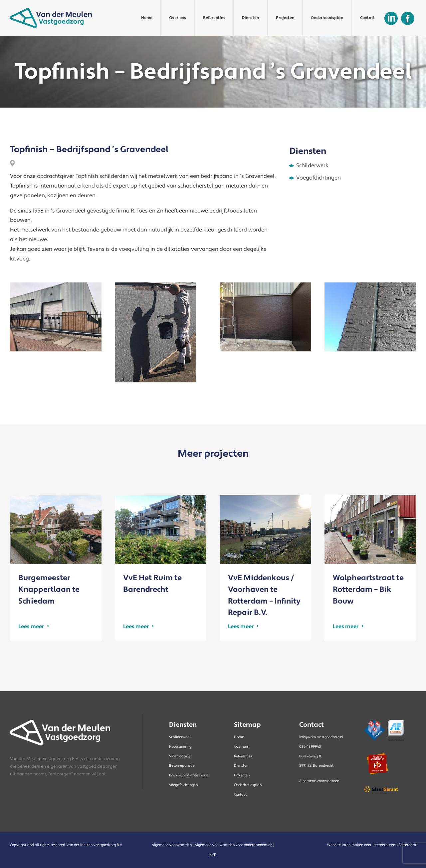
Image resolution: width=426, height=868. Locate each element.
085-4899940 (310, 747)
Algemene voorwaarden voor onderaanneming (233, 845)
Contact (367, 18)
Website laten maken (345, 845)
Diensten (250, 18)
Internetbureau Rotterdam (394, 845)
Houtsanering (180, 747)
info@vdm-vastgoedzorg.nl (321, 737)
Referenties (214, 18)
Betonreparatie (182, 766)
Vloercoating (180, 756)
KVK (213, 855)
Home (147, 18)
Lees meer (31, 626)
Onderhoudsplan (327, 18)
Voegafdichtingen (183, 785)
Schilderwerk (180, 737)
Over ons (178, 18)
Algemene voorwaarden (319, 781)
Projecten (285, 18)
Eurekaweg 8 (310, 756)
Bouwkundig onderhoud (189, 775)
